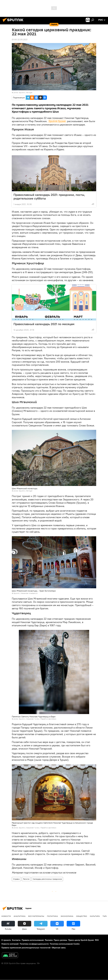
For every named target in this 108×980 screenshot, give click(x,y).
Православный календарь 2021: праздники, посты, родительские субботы (49, 197)
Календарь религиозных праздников (47, 879)
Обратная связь (59, 948)
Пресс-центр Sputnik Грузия (81, 940)
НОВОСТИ (6, 916)
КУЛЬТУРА (95, 916)
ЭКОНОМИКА (67, 916)
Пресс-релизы (60, 940)
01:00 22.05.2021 (20, 40)
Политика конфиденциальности (34, 944)
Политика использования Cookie (65, 944)
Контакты (16, 940)
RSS (97, 940)
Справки (16, 879)
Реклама (49, 940)
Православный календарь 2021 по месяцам (47, 324)
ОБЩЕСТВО (82, 916)
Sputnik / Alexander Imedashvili (26, 593)
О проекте (6, 940)
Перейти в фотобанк (48, 719)
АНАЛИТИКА (20, 916)
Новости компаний (10, 944)
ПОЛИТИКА (52, 916)
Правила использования (33, 940)
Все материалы (36, 916)
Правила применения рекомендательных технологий (26, 948)
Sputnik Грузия (57, 121)
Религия (26, 879)
